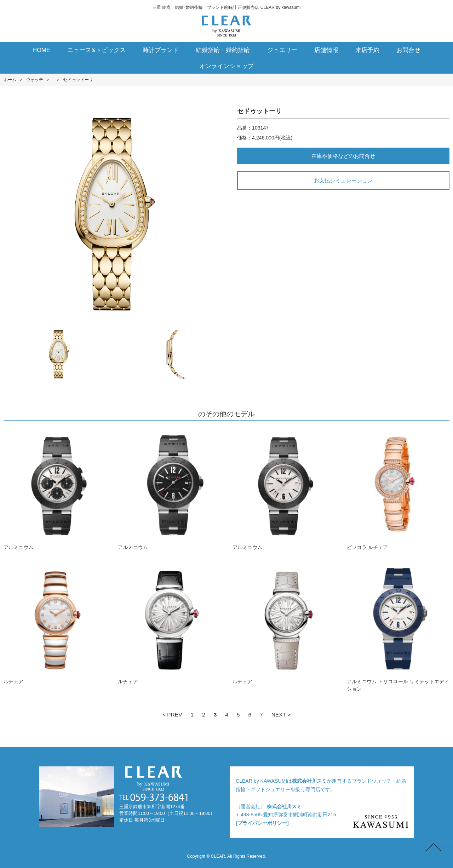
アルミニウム (55, 489)
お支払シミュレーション (343, 180)
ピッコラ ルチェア (398, 489)
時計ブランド (161, 50)
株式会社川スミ (309, 781)
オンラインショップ (226, 66)
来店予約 (367, 50)
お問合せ (408, 50)
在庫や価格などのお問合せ (343, 156)
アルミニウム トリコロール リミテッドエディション (398, 627)
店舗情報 (326, 50)
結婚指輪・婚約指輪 (223, 50)
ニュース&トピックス (96, 50)
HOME (42, 50)
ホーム (10, 80)
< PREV (172, 715)
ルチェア (55, 623)
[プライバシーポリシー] (262, 823)
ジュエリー (282, 50)
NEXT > (281, 715)
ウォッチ (35, 80)
